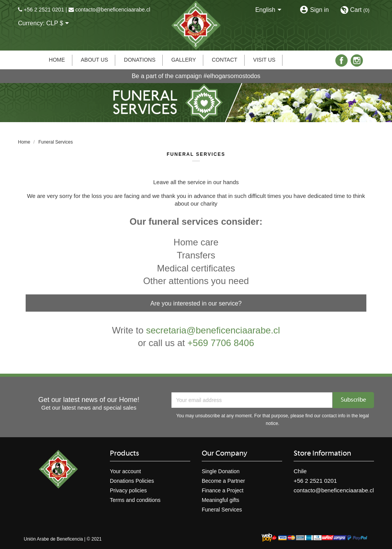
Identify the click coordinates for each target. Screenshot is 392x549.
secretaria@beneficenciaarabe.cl (213, 330)
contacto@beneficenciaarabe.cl (113, 10)
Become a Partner (223, 481)
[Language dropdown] (270, 10)
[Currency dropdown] (59, 24)
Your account (125, 471)
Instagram (357, 60)
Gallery (183, 60)
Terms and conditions (135, 500)
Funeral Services (222, 510)
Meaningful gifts (220, 500)
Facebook (341, 60)
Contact (225, 60)
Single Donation (221, 471)
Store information (322, 454)
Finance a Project (223, 490)
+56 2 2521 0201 (44, 10)
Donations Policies (132, 481)
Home (57, 60)
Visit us (264, 60)
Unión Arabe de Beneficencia (53, 539)
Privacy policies (128, 490)
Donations (140, 60)
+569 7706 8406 (221, 343)
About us (94, 60)
